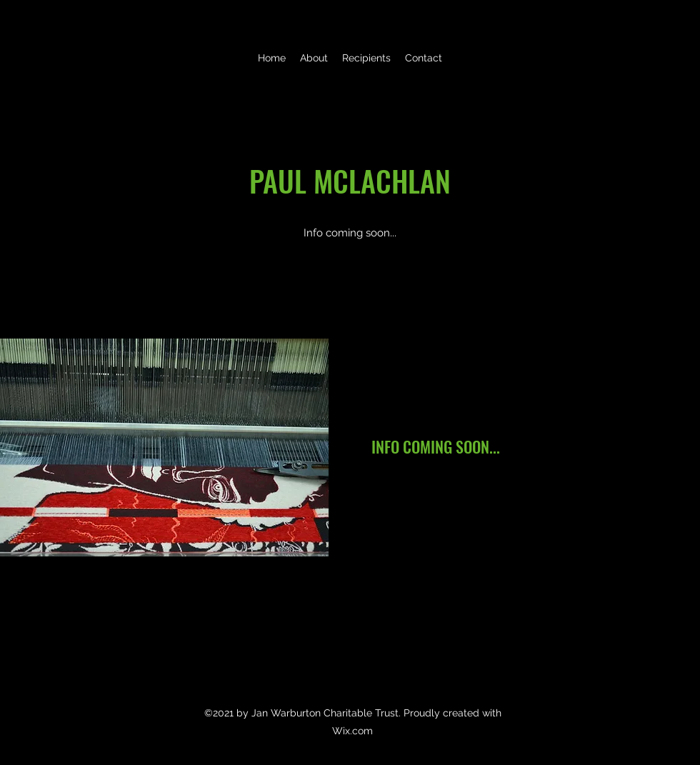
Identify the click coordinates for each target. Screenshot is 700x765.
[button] (366, 58)
